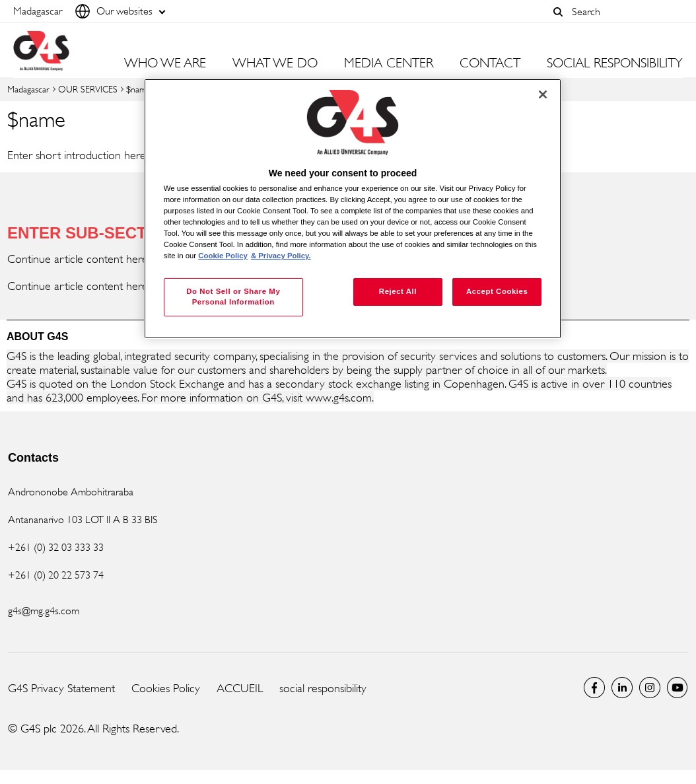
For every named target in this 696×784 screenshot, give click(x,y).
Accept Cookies (497, 291)
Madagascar (28, 89)
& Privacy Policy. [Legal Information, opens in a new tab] (281, 256)
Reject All (398, 291)
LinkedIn (622, 688)
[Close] (543, 94)
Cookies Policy (166, 688)
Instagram (650, 688)
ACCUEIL (240, 688)
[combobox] (624, 12)
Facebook (594, 688)
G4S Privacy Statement (61, 688)
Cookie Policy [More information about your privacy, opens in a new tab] (223, 256)
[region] (353, 209)
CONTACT (490, 63)
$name (139, 89)
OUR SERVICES (88, 89)
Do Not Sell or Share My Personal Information (233, 297)
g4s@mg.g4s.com (44, 611)
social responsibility (323, 688)
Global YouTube (678, 688)
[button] (558, 12)
